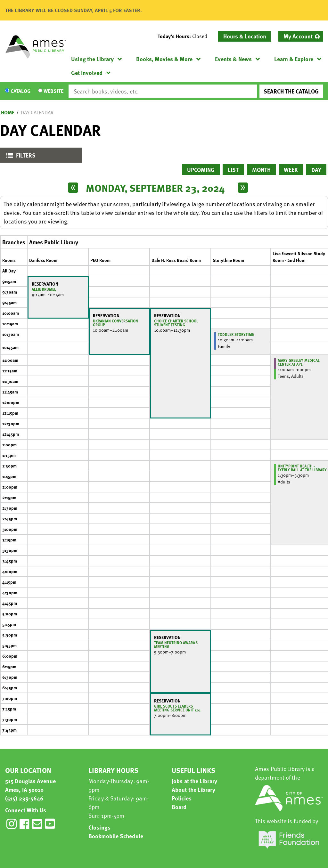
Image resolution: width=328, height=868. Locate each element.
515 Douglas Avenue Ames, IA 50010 (30, 785)
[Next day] (243, 188)
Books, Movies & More (164, 59)
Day (316, 170)
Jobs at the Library (194, 781)
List (233, 170)
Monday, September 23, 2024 (155, 188)
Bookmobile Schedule (116, 836)
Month (261, 170)
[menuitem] (301, 36)
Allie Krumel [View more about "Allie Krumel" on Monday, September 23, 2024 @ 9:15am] (44, 289)
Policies (182, 798)
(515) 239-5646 (24, 798)
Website (53, 91)
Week (291, 170)
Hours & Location (245, 36)
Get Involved (87, 73)
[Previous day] (73, 188)
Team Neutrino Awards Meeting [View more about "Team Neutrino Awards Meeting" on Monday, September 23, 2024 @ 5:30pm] (176, 645)
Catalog (20, 91)
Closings (99, 827)
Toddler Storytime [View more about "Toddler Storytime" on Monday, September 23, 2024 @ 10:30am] (236, 334)
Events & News (233, 59)
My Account (298, 36)
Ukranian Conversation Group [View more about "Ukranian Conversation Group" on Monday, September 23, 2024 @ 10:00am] (115, 323)
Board (179, 807)
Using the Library (92, 59)
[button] (185, 36)
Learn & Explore (294, 59)
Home (8, 112)
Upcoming (201, 170)
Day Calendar (37, 112)
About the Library (193, 789)
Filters (19, 157)
